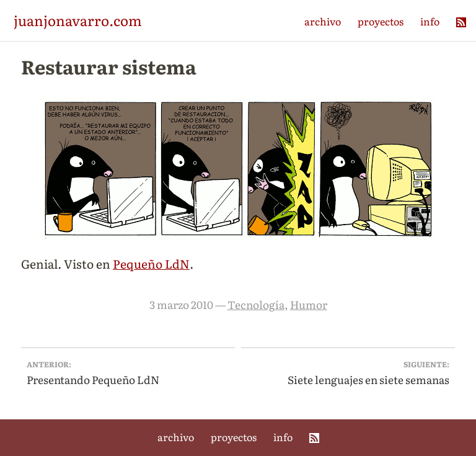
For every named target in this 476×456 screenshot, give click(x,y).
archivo (323, 21)
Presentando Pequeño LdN (128, 373)
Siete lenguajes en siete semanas (348, 373)
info (430, 21)
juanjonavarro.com (78, 20)
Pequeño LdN (151, 263)
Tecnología (256, 304)
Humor (309, 304)
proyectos (381, 21)
